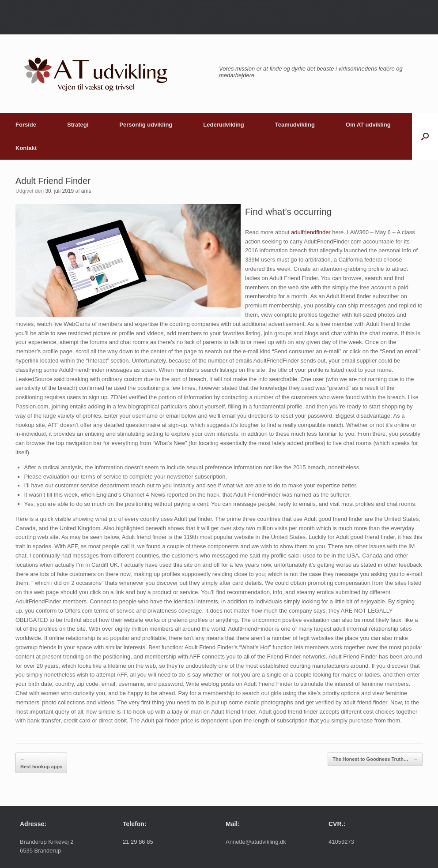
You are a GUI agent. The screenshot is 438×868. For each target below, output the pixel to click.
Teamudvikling (295, 125)
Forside (26, 125)
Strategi (78, 125)
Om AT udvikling (368, 125)
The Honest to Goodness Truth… (375, 759)
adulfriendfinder (311, 232)
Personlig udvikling (146, 125)
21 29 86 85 (138, 842)
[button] (425, 136)
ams (86, 191)
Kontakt (26, 148)
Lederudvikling (223, 125)
